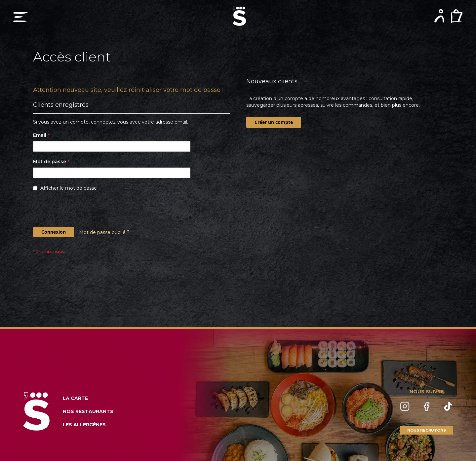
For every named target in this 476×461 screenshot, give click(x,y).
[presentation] (83, 211)
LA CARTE (75, 398)
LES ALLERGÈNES (84, 425)
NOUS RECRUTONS (427, 430)
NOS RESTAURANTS (88, 411)
